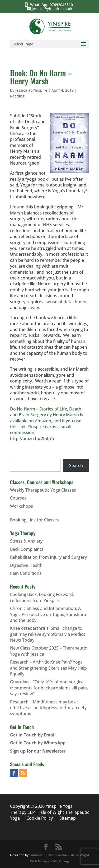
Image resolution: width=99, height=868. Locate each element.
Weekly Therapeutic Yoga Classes (43, 490)
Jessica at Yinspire (31, 90)
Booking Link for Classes (34, 520)
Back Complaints (27, 549)
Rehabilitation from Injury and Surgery (48, 557)
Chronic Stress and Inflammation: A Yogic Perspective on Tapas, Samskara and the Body (48, 614)
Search (76, 465)
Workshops (22, 506)
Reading (17, 96)
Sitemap (68, 818)
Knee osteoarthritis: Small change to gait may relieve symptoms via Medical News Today (48, 634)
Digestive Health (26, 565)
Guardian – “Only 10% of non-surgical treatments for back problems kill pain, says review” (49, 688)
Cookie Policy (40, 818)
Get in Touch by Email (33, 735)
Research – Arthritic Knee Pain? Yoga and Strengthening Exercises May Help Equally (48, 668)
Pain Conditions (26, 573)
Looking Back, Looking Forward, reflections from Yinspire (42, 597)
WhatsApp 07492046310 (53, 5)
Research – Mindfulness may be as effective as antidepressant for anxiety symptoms (48, 708)
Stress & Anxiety (26, 541)
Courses (18, 498)
